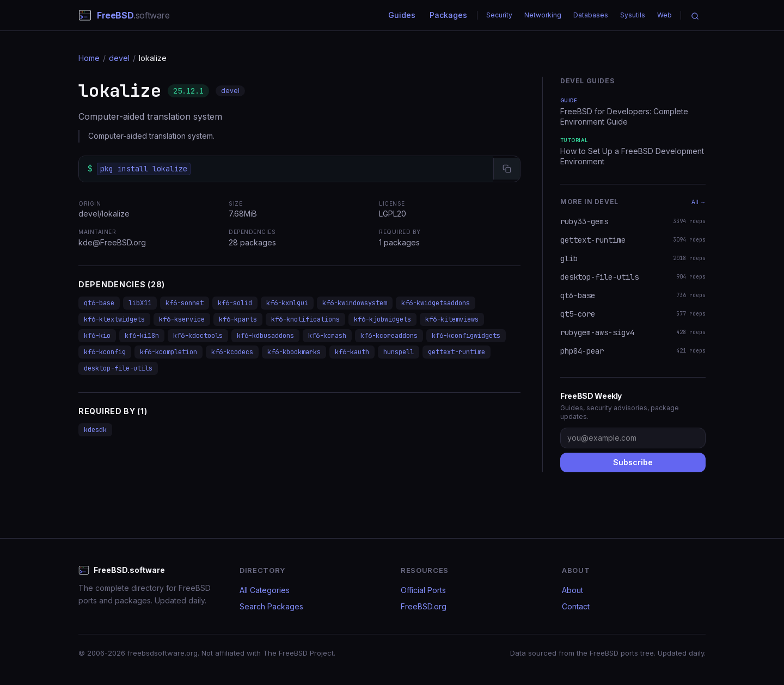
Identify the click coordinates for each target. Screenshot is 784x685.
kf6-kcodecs (232, 352)
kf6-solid (235, 303)
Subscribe (633, 462)
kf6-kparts (238, 319)
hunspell (399, 352)
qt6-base (99, 303)
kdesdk (95, 430)
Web (664, 15)
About (572, 590)
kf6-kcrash (327, 336)
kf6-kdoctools (198, 336)
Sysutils (633, 15)
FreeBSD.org (424, 606)
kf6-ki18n (142, 336)
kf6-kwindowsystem (355, 303)
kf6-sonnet (185, 303)
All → (699, 202)
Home (89, 58)
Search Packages (271, 606)
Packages (448, 15)
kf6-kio (97, 336)
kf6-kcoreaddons (389, 336)
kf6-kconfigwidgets (466, 336)
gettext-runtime (457, 352)
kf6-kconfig (105, 352)
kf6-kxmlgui (287, 303)
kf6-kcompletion (169, 352)
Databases (591, 15)
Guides (402, 15)
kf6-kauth (352, 352)
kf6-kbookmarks (294, 352)
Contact (576, 606)
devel (119, 58)
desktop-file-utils (118, 368)
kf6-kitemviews (452, 319)
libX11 (140, 303)
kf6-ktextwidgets (114, 319)
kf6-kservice (182, 319)
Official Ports (423, 590)
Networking (543, 15)
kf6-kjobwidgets (382, 319)
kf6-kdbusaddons (265, 336)
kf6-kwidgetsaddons (436, 303)
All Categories (265, 590)
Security (499, 15)
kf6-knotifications (305, 319)
